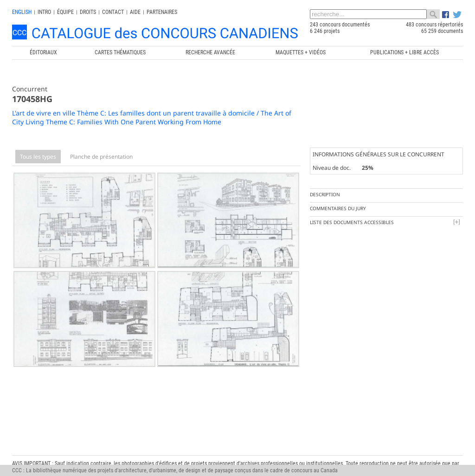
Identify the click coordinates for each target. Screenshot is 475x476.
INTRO (44, 12)
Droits (88, 12)
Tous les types (38, 157)
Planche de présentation (101, 157)
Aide (135, 12)
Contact (113, 12)
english (22, 12)
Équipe (65, 12)
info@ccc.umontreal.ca (39, 457)
